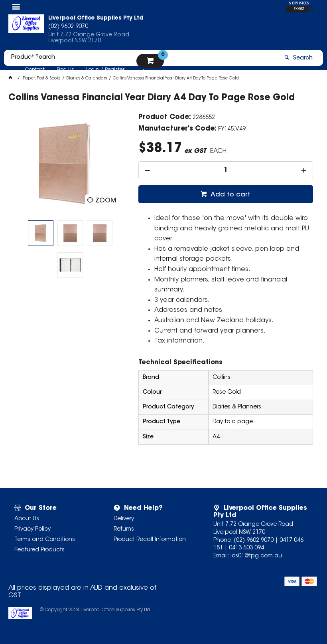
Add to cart (230, 195)
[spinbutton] (226, 170)
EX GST (299, 9)
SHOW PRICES (299, 4)
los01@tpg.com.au (256, 556)
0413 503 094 (246, 548)
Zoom (106, 201)
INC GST (310, 9)
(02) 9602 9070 (254, 541)
